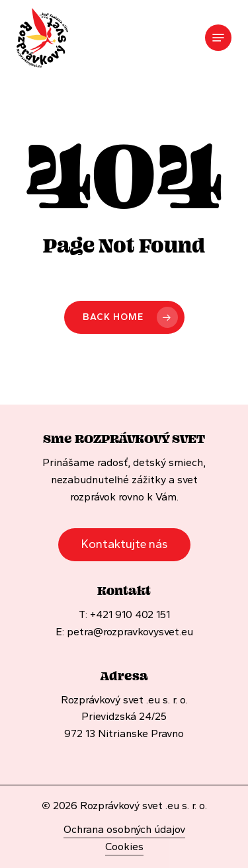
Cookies (124, 847)
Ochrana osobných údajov (124, 829)
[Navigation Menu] (218, 38)
